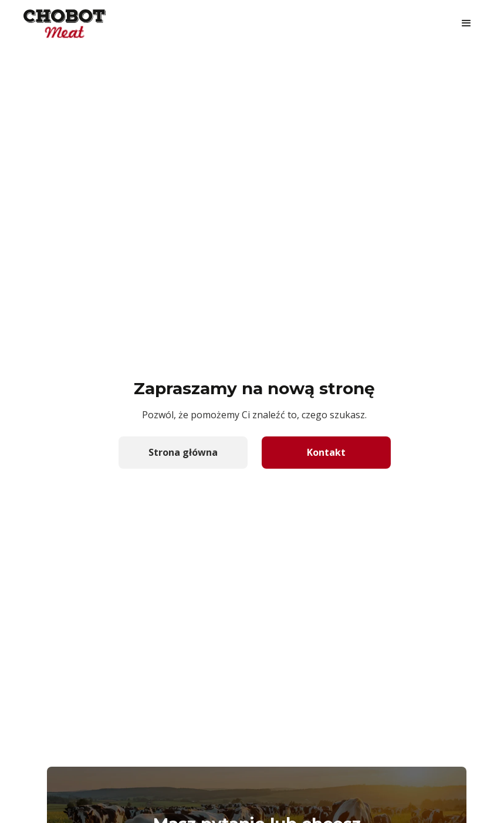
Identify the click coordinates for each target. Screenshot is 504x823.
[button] (466, 23)
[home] (65, 24)
